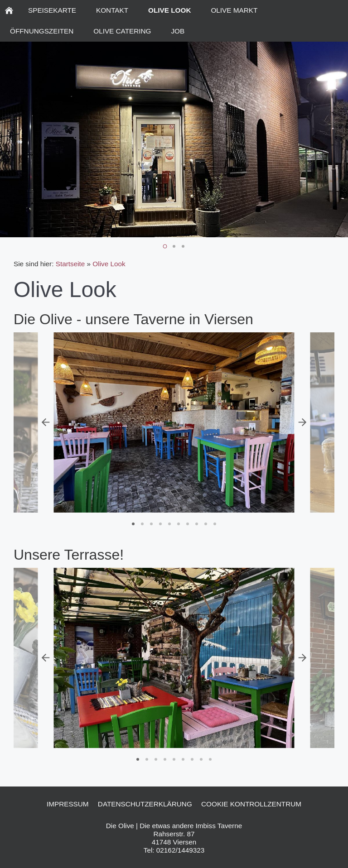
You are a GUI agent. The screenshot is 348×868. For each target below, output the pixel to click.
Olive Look (109, 264)
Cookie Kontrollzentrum (251, 804)
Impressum (68, 804)
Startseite (70, 264)
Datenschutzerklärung (145, 804)
